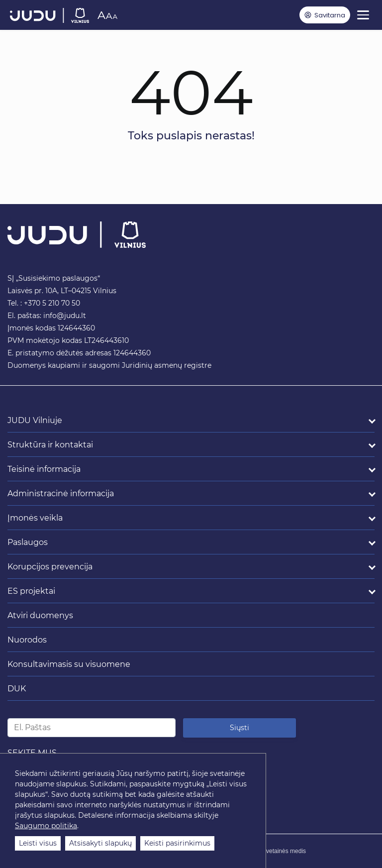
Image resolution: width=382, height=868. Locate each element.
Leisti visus (38, 843)
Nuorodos (27, 640)
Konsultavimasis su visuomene (69, 664)
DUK (17, 689)
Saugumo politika (46, 826)
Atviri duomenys (40, 615)
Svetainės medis (284, 851)
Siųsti (239, 728)
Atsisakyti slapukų (100, 843)
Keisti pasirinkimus (177, 843)
